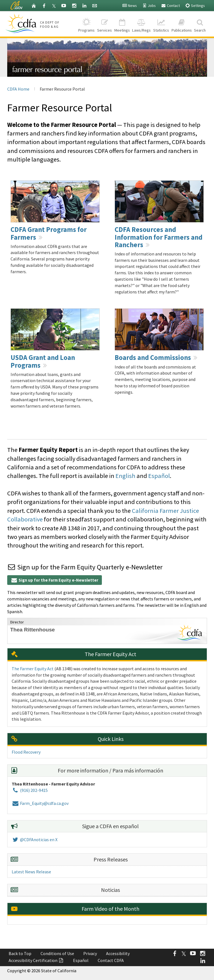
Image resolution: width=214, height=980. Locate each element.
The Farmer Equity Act (33, 669)
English (125, 476)
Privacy (90, 953)
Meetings (122, 24)
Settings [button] (195, 5)
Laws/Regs (142, 24)
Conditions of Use (57, 953)
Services (105, 24)
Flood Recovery (26, 752)
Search (200, 24)
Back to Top (20, 953)
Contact (170, 6)
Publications (182, 24)
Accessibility (118, 953)
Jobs (149, 6)
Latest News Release (31, 872)
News (129, 6)
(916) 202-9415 (30, 790)
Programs (87, 24)
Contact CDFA (111, 960)
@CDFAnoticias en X (35, 840)
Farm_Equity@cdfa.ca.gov (40, 803)
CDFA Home (18, 89)
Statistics (161, 24)
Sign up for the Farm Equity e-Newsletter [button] (55, 580)
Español (159, 476)
